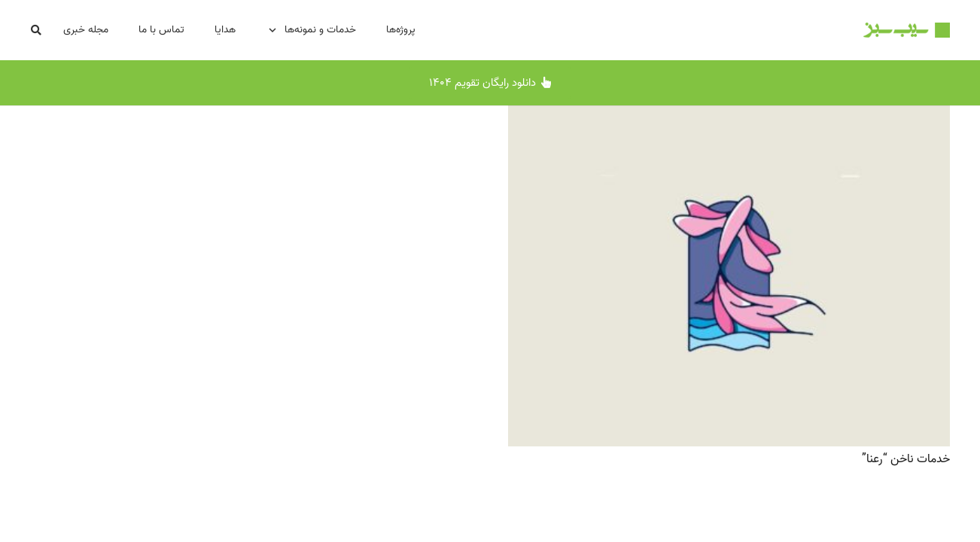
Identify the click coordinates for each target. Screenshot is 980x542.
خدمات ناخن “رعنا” (906, 459)
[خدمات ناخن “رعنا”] (729, 116)
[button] (37, 30)
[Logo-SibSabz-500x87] (907, 30)
